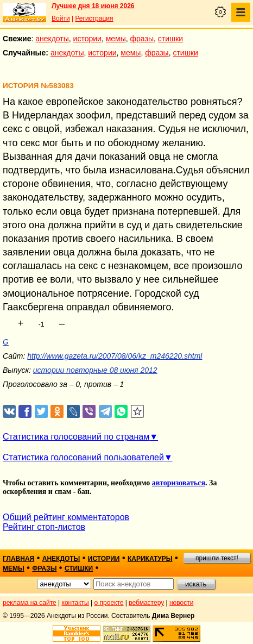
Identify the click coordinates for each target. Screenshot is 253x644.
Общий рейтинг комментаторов (66, 517)
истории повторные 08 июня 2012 (95, 370)
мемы (116, 39)
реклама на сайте (30, 603)
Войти (61, 18)
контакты (75, 603)
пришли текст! (217, 558)
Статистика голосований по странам (76, 437)
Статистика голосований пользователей (83, 457)
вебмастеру (146, 603)
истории (87, 39)
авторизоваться (179, 483)
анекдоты (52, 39)
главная (18, 559)
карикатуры (150, 559)
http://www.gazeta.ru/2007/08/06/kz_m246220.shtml (115, 356)
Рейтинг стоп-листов (44, 527)
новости (181, 603)
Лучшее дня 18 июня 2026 (93, 6)
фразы (142, 39)
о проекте (109, 603)
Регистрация (94, 18)
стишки (170, 39)
